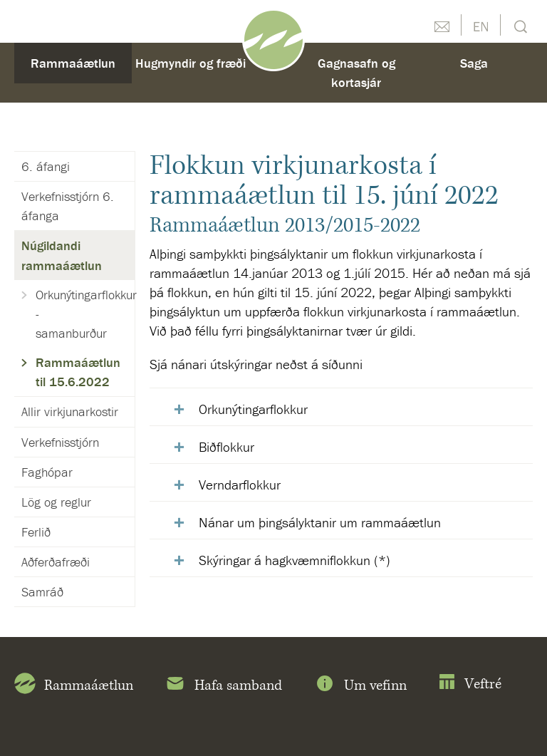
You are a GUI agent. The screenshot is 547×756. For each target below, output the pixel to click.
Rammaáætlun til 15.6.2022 (78, 372)
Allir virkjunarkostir (70, 411)
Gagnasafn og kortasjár (356, 73)
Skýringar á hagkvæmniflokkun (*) (295, 560)
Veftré (470, 684)
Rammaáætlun (73, 63)
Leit (519, 25)
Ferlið (36, 532)
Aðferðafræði (56, 562)
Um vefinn (360, 686)
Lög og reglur (56, 502)
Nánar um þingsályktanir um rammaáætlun (320, 522)
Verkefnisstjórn (60, 442)
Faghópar (47, 472)
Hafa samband (223, 686)
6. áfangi (46, 166)
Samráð (42, 592)
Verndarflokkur (240, 485)
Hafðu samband (442, 25)
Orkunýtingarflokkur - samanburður (85, 314)
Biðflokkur (226, 447)
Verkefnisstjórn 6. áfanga (68, 206)
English (481, 25)
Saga (474, 63)
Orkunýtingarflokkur (253, 409)
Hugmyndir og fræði (191, 63)
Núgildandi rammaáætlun (62, 255)
